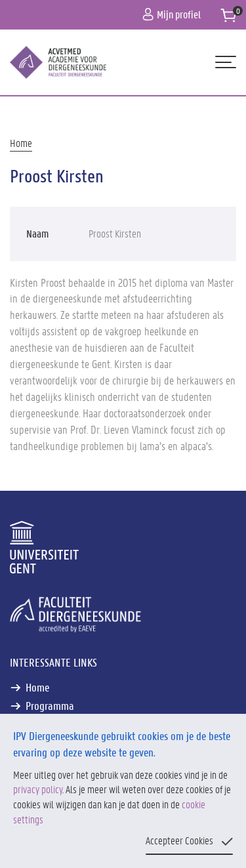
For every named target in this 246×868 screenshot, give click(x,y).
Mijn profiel (172, 14)
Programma (50, 705)
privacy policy (38, 789)
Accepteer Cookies (179, 840)
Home (21, 143)
